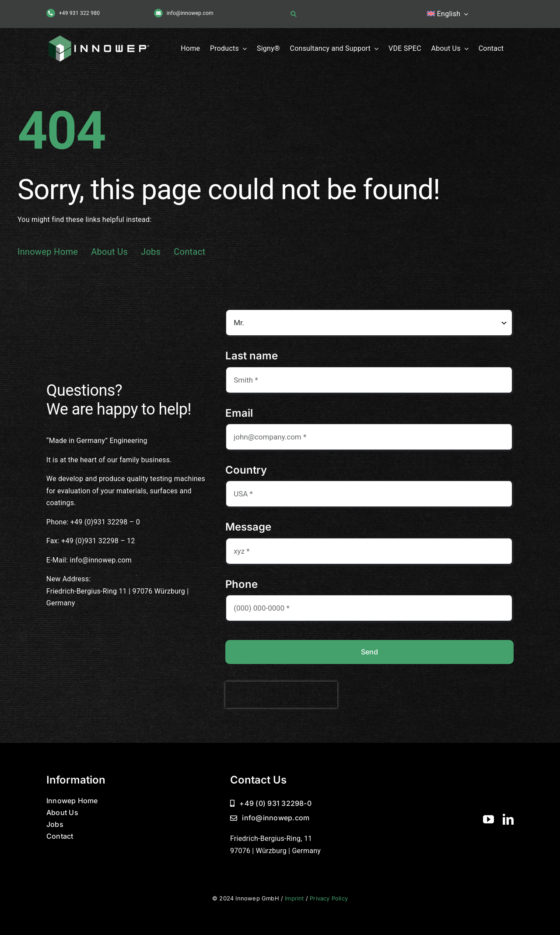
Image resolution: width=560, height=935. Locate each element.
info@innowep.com (190, 13)
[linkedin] (508, 819)
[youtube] (488, 819)
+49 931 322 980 (80, 13)
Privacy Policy (329, 898)
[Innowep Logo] (100, 36)
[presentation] (281, 695)
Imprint (294, 898)
